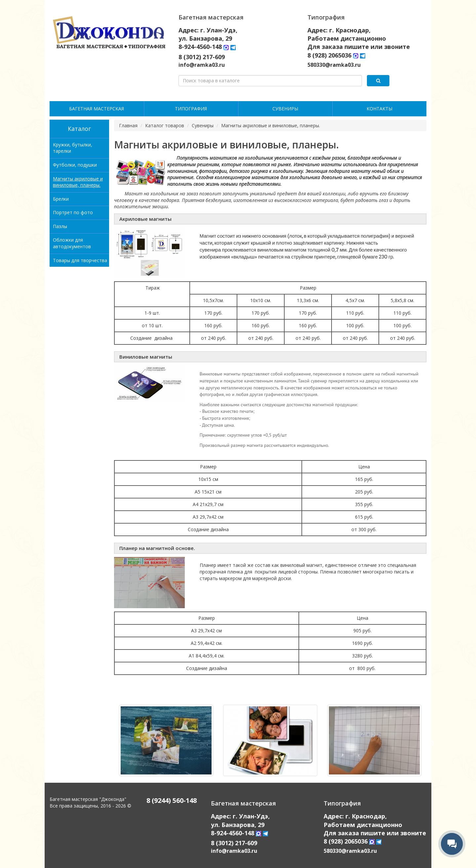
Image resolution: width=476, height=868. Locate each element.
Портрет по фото (73, 212)
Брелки (61, 199)
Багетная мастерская (97, 109)
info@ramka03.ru (202, 65)
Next (431, 744)
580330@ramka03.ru (334, 65)
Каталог (79, 129)
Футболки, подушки (75, 165)
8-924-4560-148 (201, 47)
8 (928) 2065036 (329, 55)
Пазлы (60, 226)
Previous (109, 744)
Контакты (379, 109)
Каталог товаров (165, 125)
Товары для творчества (80, 260)
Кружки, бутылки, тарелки (73, 148)
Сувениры (285, 109)
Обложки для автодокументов (72, 243)
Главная (128, 125)
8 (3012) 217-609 (202, 57)
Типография (191, 109)
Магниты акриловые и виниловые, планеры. (78, 182)
